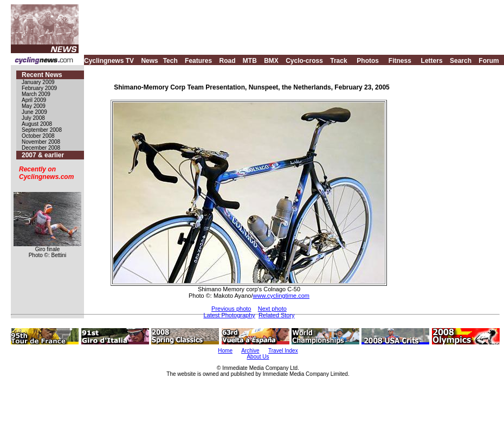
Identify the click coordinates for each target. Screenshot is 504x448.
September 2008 (42, 130)
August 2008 (37, 124)
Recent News (42, 75)
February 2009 (39, 88)
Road (227, 61)
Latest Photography (229, 315)
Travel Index (283, 351)
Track (338, 61)
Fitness (400, 61)
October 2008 (38, 136)
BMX (271, 61)
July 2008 (33, 118)
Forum (489, 61)
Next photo (272, 309)
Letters (432, 61)
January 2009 (38, 82)
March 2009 (36, 94)
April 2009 (34, 100)
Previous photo (231, 309)
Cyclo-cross (304, 61)
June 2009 (34, 112)
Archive (250, 351)
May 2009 (34, 106)
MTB (250, 61)
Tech (170, 61)
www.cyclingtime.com (282, 296)
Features (198, 61)
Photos (368, 61)
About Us (258, 357)
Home (225, 351)
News (149, 61)
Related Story (277, 315)
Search (461, 61)
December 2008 (41, 148)
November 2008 (41, 142)
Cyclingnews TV (109, 61)
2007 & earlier (43, 155)
